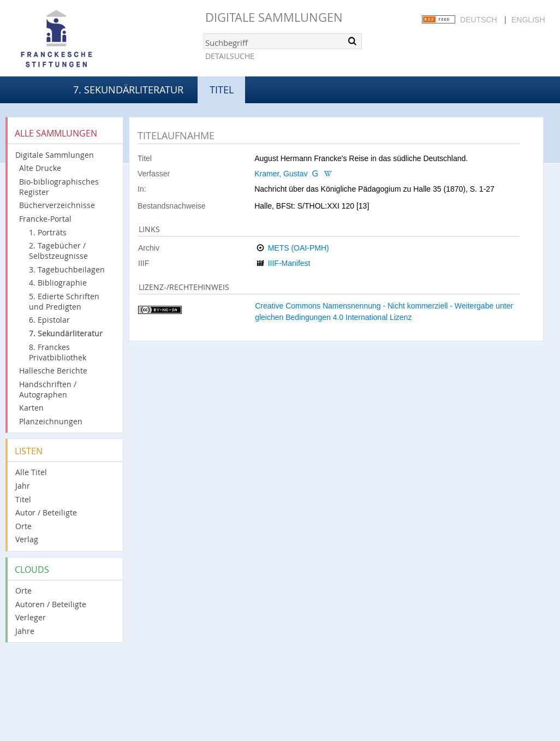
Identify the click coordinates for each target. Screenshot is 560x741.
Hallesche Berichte (53, 370)
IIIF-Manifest (289, 263)
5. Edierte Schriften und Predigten (64, 301)
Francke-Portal (45, 219)
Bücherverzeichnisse (57, 205)
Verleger (31, 617)
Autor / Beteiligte (46, 512)
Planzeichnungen (51, 421)
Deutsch (479, 20)
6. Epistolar (49, 320)
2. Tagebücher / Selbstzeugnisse (58, 251)
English (528, 20)
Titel (23, 499)
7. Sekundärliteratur (128, 90)
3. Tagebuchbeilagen (67, 269)
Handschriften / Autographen (48, 389)
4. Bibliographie (58, 283)
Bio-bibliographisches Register (59, 187)
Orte (23, 526)
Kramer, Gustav (281, 174)
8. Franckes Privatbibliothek (58, 352)
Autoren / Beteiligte (51, 604)
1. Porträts (48, 232)
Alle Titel (31, 472)
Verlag (27, 539)
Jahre (25, 631)
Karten (31, 408)
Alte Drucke (40, 168)
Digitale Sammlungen (274, 17)
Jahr (23, 486)
